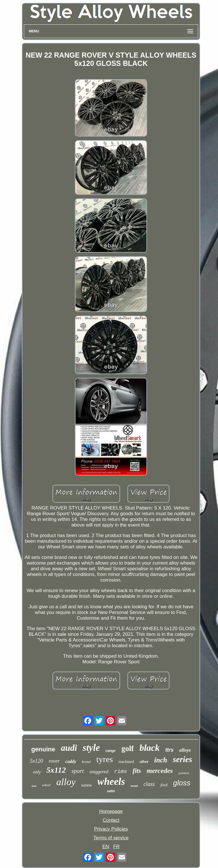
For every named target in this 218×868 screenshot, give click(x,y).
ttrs (169, 750)
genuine (43, 749)
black (149, 748)
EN (106, 847)
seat (34, 786)
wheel (46, 785)
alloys (185, 750)
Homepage (111, 811)
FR (117, 847)
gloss (182, 783)
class (149, 784)
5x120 (36, 761)
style (91, 748)
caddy (71, 761)
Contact (111, 820)
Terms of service (111, 838)
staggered (99, 772)
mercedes (160, 771)
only (37, 772)
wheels (111, 782)
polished (184, 773)
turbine (86, 785)
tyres (104, 759)
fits (137, 771)
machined (126, 762)
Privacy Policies (111, 829)
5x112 (56, 770)
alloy (66, 782)
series (183, 759)
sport (78, 771)
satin (111, 791)
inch (161, 760)
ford (164, 785)
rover (54, 761)
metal (134, 786)
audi (69, 748)
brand (86, 762)
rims (121, 771)
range (111, 750)
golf (128, 749)
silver (144, 762)
